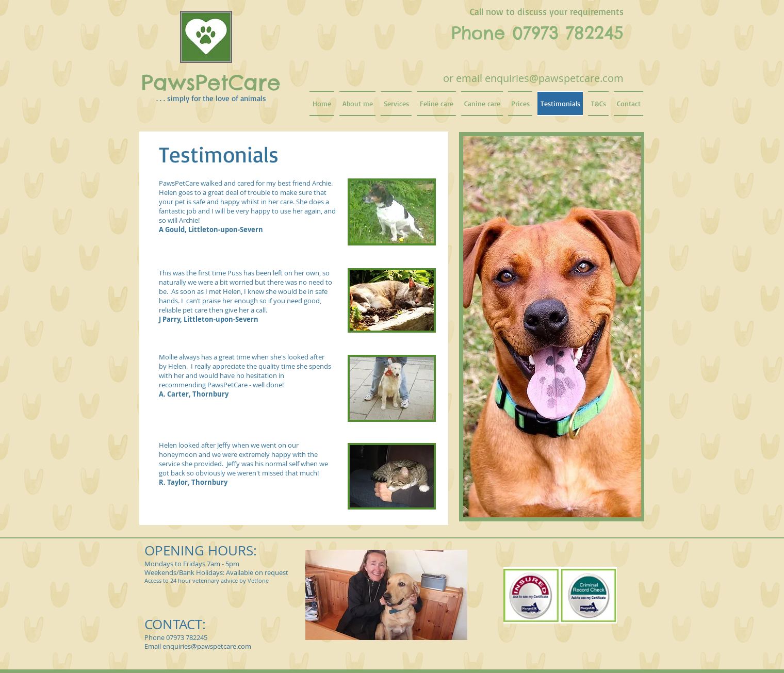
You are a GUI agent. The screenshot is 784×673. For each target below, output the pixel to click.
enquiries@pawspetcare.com (554, 78)
